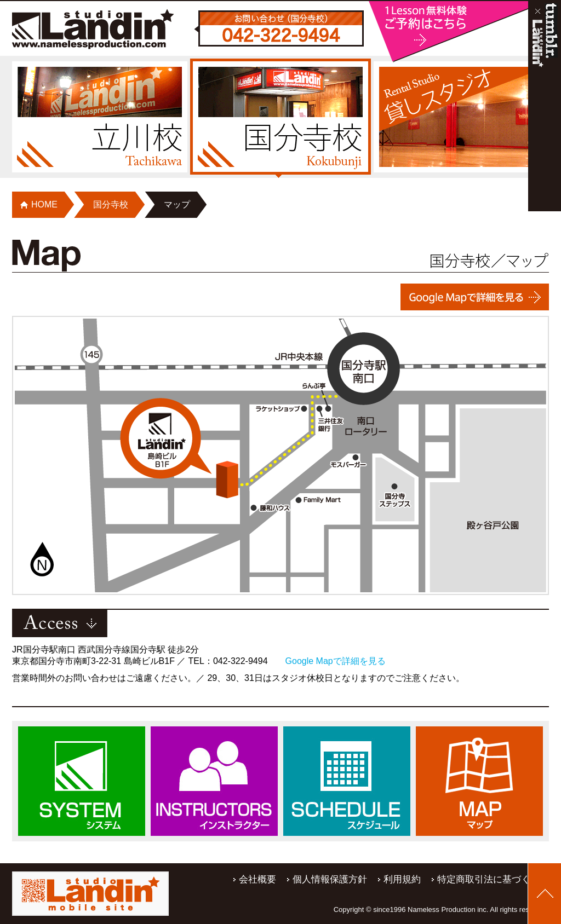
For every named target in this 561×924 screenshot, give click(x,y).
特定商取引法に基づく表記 (493, 879)
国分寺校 (111, 204)
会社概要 (257, 879)
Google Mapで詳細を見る (336, 661)
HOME (44, 204)
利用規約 (402, 879)
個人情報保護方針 (330, 879)
